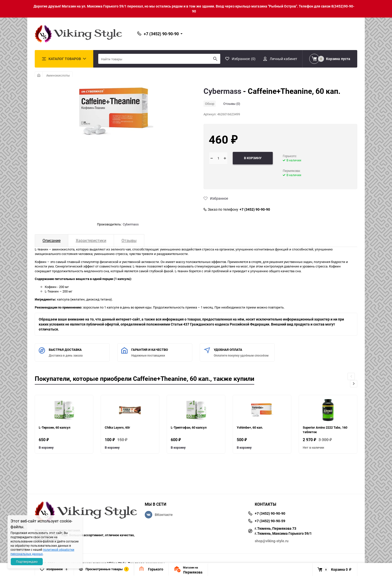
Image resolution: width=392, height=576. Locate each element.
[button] (354, 384)
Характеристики (91, 240)
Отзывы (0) (232, 104)
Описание (51, 240)
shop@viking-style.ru (272, 541)
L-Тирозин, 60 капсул (54, 427)
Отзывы (129, 240)
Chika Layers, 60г (117, 427)
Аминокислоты (58, 75)
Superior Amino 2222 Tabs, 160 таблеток (325, 430)
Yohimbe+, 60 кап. (250, 427)
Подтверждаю (27, 561)
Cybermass (131, 224)
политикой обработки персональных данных (42, 552)
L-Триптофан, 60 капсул (189, 427)
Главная (39, 75)
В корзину (46, 447)
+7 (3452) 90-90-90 (255, 209)
